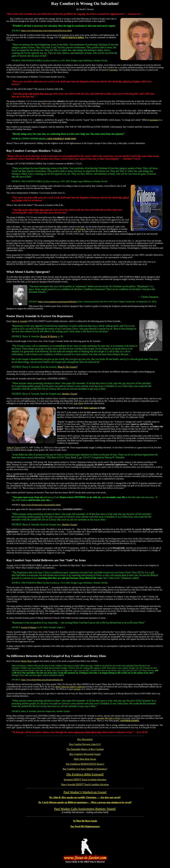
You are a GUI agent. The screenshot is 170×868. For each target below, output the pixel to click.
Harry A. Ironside (20, 321)
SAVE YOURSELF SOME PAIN (62, 139)
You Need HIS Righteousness (85, 826)
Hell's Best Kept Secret (85, 759)
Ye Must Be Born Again (85, 821)
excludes (77, 689)
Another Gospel (69, 394)
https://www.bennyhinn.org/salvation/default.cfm (42, 680)
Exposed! (85, 774)
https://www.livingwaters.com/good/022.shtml (41, 505)
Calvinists (113, 70)
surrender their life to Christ (108, 718)
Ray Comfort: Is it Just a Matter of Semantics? (85, 769)
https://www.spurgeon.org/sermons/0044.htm (57, 302)
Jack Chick (78, 403)
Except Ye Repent (49, 336)
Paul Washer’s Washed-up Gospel (85, 792)
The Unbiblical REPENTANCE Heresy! (85, 764)
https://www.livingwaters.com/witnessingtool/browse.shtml (47, 31)
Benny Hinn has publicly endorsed (70, 687)
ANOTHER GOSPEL (130, 721)
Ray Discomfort (85, 739)
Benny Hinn (27, 661)
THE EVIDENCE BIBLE (73, 37)
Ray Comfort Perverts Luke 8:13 (85, 744)
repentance (154, 120)
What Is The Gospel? (67, 367)
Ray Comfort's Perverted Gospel (85, 754)
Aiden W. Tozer (13, 448)
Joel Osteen (80, 229)
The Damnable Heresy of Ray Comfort (85, 749)
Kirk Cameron (90, 408)
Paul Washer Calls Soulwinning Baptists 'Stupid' (85, 809)
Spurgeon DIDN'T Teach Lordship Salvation (85, 780)
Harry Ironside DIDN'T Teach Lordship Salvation (85, 785)
